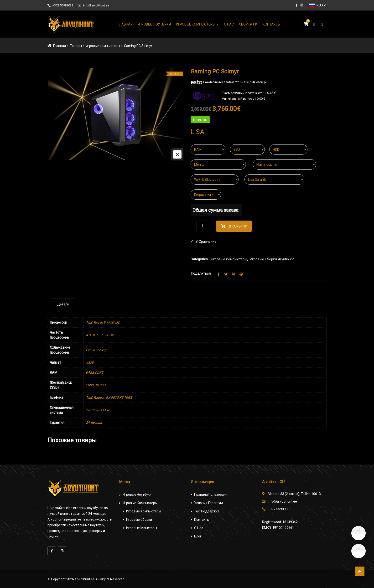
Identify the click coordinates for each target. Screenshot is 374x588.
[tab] (63, 304)
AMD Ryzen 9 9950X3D (103, 322)
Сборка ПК (248, 24)
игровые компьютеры (103, 46)
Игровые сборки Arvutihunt (272, 259)
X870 (90, 362)
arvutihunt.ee (85, 579)
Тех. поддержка (207, 511)
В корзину (238, 226)
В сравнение (206, 242)
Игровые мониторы (142, 528)
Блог (198, 536)
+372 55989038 (60, 5)
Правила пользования (212, 495)
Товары (76, 46)
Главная (125, 24)
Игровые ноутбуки (154, 24)
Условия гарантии (208, 503)
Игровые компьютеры (196, 24)
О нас (229, 24)
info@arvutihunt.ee (93, 5)
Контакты (272, 24)
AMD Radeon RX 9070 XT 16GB (109, 397)
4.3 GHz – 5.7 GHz (100, 335)
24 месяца (94, 423)
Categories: (200, 259)
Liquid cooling (96, 350)
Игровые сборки (139, 520)
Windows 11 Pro (98, 410)
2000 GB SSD (96, 385)
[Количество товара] (202, 226)
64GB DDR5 (95, 372)
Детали (63, 304)
